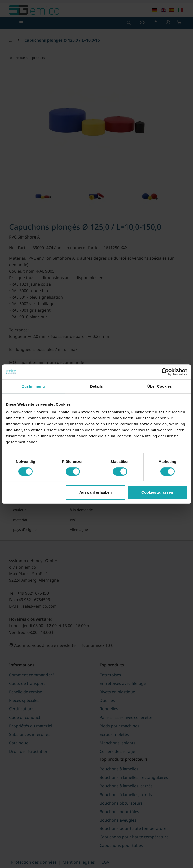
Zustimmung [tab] (34, 386)
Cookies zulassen (157, 492)
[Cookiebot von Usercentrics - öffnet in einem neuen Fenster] (165, 372)
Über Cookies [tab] (160, 386)
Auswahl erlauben (95, 492)
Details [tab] (96, 386)
